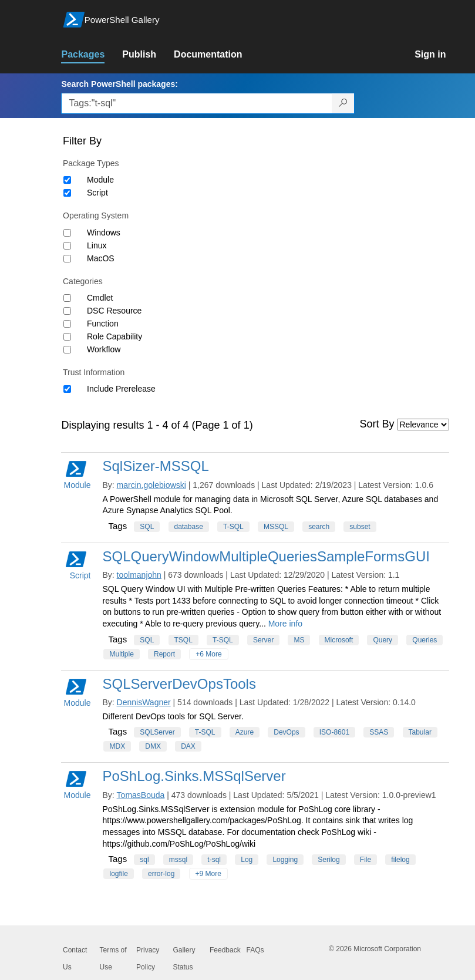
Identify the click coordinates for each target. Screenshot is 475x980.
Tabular (420, 732)
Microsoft (339, 640)
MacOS (101, 258)
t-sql (214, 860)
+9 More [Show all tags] (208, 874)
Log (247, 860)
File (365, 860)
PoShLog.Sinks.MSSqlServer (194, 776)
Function (103, 324)
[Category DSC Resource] (67, 311)
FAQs (255, 950)
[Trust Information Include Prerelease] (67, 389)
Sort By (377, 424)
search (319, 527)
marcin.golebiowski (151, 485)
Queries (425, 640)
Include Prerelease (121, 389)
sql (144, 860)
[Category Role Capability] (67, 337)
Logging (285, 860)
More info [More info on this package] (285, 624)
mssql (178, 860)
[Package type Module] (67, 180)
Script (97, 193)
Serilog (329, 860)
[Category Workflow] (67, 350)
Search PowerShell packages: (119, 84)
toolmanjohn (139, 575)
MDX (117, 746)
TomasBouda (141, 795)
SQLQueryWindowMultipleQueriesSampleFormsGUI (266, 556)
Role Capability (114, 336)
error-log (161, 874)
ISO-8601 (334, 732)
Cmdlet (100, 298)
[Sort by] (423, 425)
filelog (400, 860)
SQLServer (157, 732)
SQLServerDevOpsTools (179, 684)
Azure (245, 732)
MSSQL (276, 527)
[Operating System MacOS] (67, 259)
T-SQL (233, 527)
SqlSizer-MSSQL (155, 466)
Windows (104, 233)
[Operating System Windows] (67, 233)
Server (263, 640)
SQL (147, 527)
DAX (188, 746)
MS (299, 640)
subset (360, 527)
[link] (92, 55)
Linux (97, 245)
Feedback (225, 950)
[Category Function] (67, 324)
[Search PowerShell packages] (343, 103)
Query (383, 640)
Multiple (121, 654)
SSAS (379, 732)
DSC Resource (114, 311)
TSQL (183, 640)
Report (164, 654)
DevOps (286, 732)
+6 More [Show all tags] (208, 654)
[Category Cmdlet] (67, 298)
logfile (118, 874)
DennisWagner (144, 702)
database (189, 527)
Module (100, 180)
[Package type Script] (67, 193)
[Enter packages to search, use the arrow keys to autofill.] (197, 103)
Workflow (104, 349)
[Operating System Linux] (67, 246)
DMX (153, 746)
